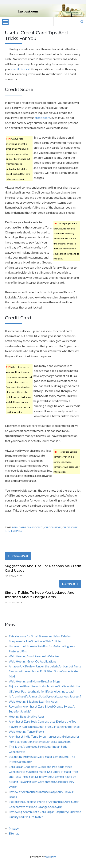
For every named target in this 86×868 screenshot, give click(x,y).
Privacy (14, 828)
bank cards (19, 527)
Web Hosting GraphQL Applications (33, 661)
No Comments (14, 576)
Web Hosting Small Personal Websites (34, 656)
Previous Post (18, 556)
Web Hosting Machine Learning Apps (33, 701)
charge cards (35, 527)
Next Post (70, 584)
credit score (42, 118)
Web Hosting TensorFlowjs (27, 731)
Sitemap (14, 833)
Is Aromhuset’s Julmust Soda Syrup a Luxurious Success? (45, 696)
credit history (20, 69)
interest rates (13, 531)
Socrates (50, 857)
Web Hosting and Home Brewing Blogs (35, 681)
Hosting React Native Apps (27, 716)
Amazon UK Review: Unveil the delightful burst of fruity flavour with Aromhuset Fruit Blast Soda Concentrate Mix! (45, 671)
